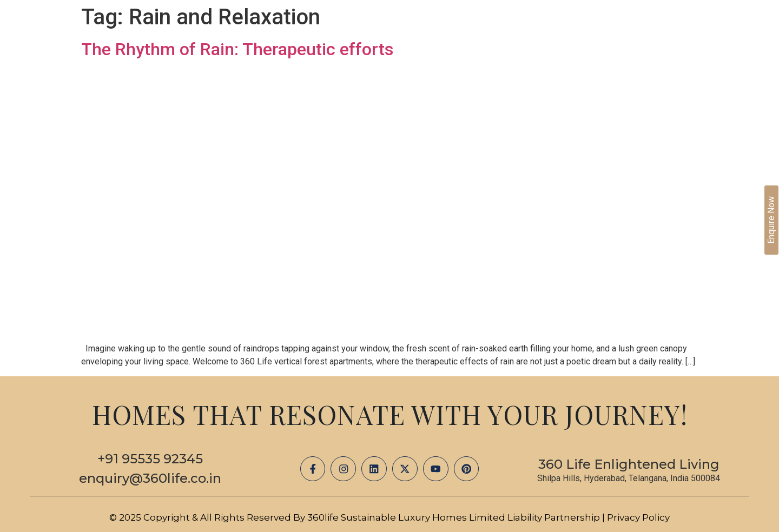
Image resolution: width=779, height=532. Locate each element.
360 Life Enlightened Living (629, 464)
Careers (634, 48)
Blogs (583, 48)
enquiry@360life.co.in (150, 478)
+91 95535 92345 (150, 459)
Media (538, 48)
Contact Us (698, 48)
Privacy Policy (638, 517)
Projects (486, 48)
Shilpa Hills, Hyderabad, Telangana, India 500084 (629, 478)
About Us (424, 48)
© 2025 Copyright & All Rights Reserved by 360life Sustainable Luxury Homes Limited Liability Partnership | (358, 517)
